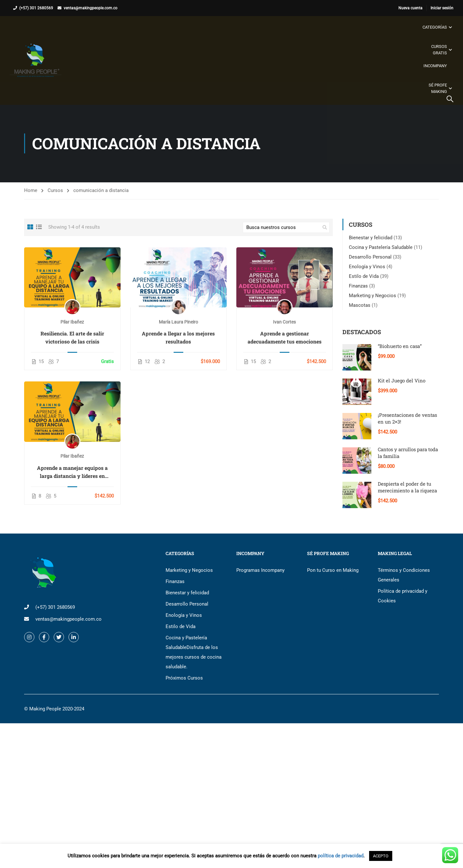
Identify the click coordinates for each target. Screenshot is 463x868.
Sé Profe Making (438, 88)
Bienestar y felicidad (371, 238)
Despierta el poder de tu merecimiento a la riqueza (407, 487)
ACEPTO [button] (381, 856)
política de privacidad (340, 856)
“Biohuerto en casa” (400, 346)
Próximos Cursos (184, 678)
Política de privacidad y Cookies (403, 596)
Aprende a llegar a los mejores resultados (178, 338)
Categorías (435, 27)
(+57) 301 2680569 (36, 8)
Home (31, 191)
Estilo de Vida (364, 276)
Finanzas (358, 286)
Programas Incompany (260, 570)
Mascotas (360, 305)
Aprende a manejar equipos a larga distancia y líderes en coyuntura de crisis (72, 472)
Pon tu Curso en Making (333, 570)
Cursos (55, 191)
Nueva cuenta (410, 8)
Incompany (435, 66)
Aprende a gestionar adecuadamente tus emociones (285, 338)
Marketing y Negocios (372, 296)
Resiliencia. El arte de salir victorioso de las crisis (72, 338)
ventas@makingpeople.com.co (91, 8)
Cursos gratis (439, 50)
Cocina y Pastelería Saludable (381, 247)
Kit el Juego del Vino (402, 380)
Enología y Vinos (367, 267)
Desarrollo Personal (370, 257)
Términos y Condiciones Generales (404, 575)
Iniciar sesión (442, 8)
